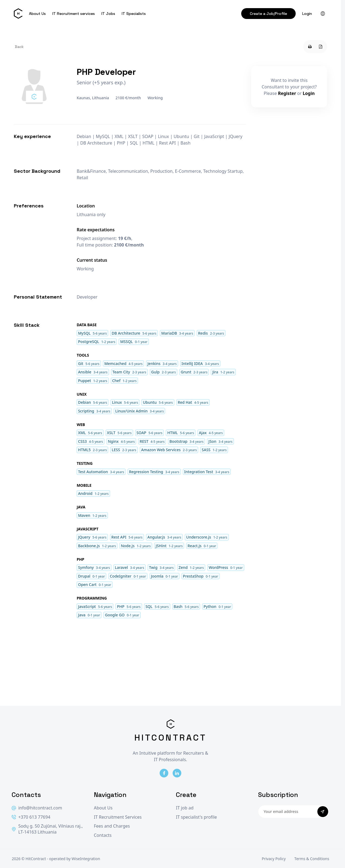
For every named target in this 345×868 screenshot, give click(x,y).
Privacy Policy (274, 859)
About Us (37, 14)
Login (307, 14)
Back (19, 47)
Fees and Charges (112, 826)
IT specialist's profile (196, 817)
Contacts (103, 835)
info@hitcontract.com (37, 808)
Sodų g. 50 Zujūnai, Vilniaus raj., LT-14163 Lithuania (47, 829)
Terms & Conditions (312, 859)
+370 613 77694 (31, 817)
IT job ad (185, 808)
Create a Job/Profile (268, 14)
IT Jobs (108, 14)
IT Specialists (134, 14)
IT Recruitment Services (118, 817)
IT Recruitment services (74, 14)
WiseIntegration (86, 859)
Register (287, 93)
